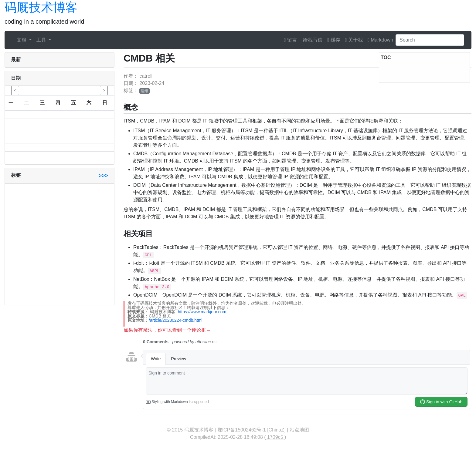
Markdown (380, 40)
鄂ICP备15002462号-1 (242, 430)
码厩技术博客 (41, 7)
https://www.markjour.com (202, 312)
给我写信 (312, 40)
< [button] (15, 90)
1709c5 (275, 437)
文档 (22, 40)
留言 (291, 40)
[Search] (430, 40)
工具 (42, 40)
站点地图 (299, 430)
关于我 (354, 40)
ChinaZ (277, 430)
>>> (103, 176)
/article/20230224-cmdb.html (176, 320)
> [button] (104, 90)
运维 (144, 91)
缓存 (334, 40)
